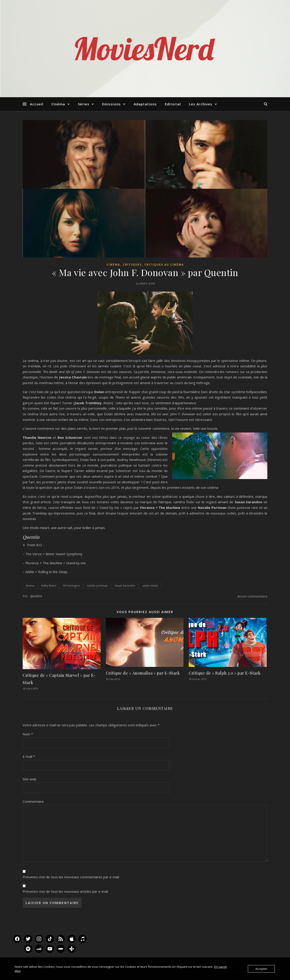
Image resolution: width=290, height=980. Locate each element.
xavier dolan (150, 586)
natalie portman (97, 586)
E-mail (29, 756)
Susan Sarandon (125, 586)
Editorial (173, 104)
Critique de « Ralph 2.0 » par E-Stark (225, 673)
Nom (28, 734)
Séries (84, 104)
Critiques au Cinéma (164, 265)
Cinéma (58, 104)
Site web (29, 779)
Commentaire (33, 801)
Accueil (37, 104)
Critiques (132, 265)
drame (30, 586)
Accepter (261, 969)
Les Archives (201, 104)
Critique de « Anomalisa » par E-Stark (143, 673)
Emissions (111, 104)
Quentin (36, 596)
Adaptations (145, 104)
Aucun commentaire (252, 596)
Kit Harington (72, 586)
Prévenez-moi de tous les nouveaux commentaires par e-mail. (71, 877)
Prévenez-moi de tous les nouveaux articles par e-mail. (66, 891)
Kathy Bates (49, 586)
